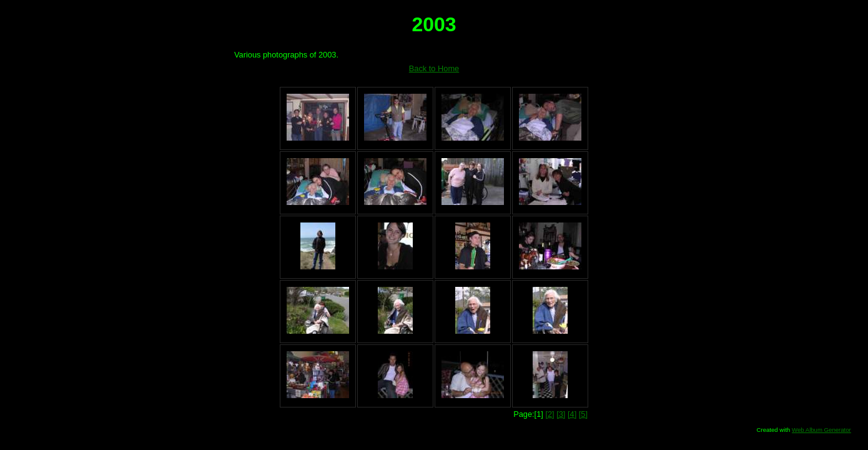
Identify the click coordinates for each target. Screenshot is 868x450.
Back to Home (434, 68)
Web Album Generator (821, 430)
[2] (550, 414)
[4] (572, 414)
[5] (583, 414)
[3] (561, 414)
